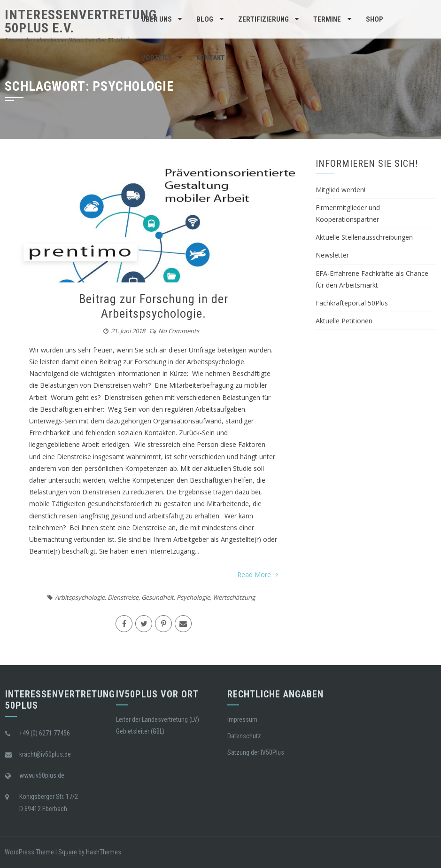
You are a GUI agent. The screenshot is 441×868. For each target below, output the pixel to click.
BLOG (205, 19)
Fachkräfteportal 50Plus (352, 303)
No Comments (179, 331)
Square (68, 852)
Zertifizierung (263, 19)
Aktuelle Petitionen (344, 321)
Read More (258, 575)
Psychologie (193, 597)
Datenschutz (244, 736)
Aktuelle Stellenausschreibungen (364, 237)
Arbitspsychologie (80, 597)
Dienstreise (123, 597)
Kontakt (211, 58)
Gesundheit (158, 597)
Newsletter (332, 255)
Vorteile (157, 58)
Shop (375, 19)
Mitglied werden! (340, 190)
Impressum (242, 719)
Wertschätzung (234, 597)
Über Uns (157, 19)
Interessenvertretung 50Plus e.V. (81, 21)
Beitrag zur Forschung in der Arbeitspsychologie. (154, 306)
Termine (327, 19)
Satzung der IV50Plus (256, 752)
